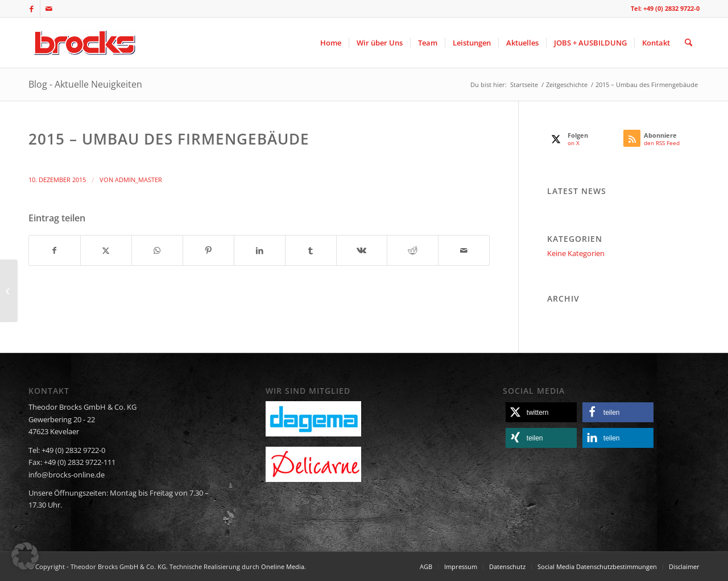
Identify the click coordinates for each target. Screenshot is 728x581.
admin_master (138, 180)
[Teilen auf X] (106, 250)
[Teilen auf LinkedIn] (260, 250)
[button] (541, 412)
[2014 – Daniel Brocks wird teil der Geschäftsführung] (9, 291)
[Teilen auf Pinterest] (208, 250)
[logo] (83, 43)
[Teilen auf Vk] (362, 250)
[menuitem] (331, 43)
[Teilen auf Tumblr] (311, 250)
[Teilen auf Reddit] (413, 250)
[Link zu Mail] (49, 9)
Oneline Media (283, 566)
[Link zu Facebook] (32, 9)
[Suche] (688, 43)
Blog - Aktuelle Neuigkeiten (85, 84)
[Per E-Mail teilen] (464, 250)
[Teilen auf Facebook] (55, 250)
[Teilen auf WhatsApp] (157, 250)
